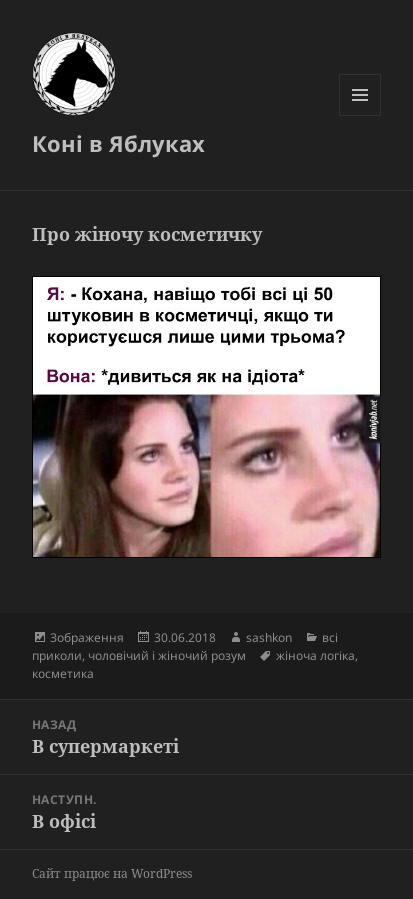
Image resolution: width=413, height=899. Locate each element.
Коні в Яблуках (118, 143)
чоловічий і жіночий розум (167, 655)
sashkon (269, 637)
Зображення (87, 637)
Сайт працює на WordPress (112, 873)
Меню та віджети (360, 115)
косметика (63, 673)
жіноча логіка (315, 655)
